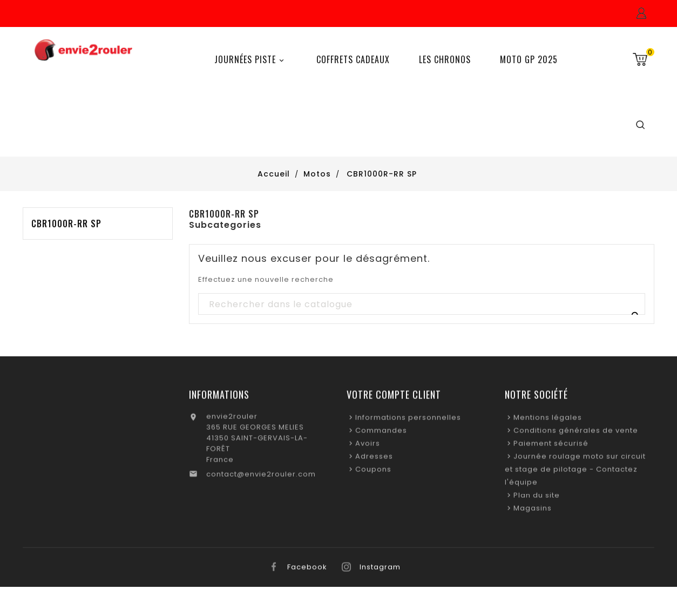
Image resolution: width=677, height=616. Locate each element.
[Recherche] (421, 304)
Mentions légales (548, 420)
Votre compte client (394, 397)
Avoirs (368, 446)
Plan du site (537, 498)
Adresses (374, 459)
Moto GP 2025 (529, 59)
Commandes (381, 433)
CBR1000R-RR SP (66, 224)
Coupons (373, 472)
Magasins (533, 511)
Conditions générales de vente (576, 433)
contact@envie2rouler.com (261, 477)
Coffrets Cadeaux (353, 59)
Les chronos (445, 59)
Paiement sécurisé (551, 446)
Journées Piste (251, 60)
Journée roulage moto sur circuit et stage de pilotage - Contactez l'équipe (575, 472)
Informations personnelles (408, 420)
